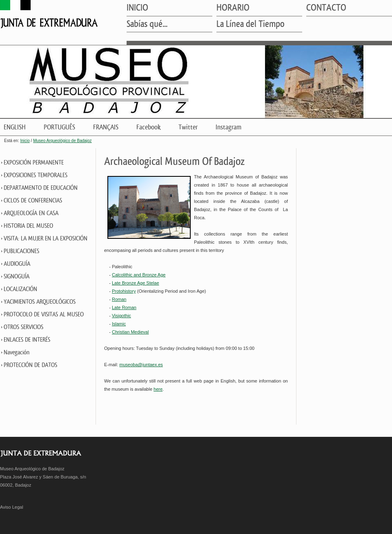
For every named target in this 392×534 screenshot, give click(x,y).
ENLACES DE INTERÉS (27, 340)
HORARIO (233, 8)
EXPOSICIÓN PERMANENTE (34, 163)
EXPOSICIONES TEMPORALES (36, 175)
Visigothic (121, 316)
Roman (119, 299)
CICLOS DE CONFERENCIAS (33, 201)
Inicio (25, 141)
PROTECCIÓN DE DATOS (30, 365)
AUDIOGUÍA (17, 264)
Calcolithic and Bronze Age (139, 275)
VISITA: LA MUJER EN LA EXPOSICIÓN (46, 239)
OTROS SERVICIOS (23, 327)
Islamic (119, 324)
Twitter (188, 127)
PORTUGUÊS (59, 127)
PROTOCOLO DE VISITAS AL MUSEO (44, 315)
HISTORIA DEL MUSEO (28, 226)
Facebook (148, 127)
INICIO (137, 8)
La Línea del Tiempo (251, 24)
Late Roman (124, 307)
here (158, 389)
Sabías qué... (147, 24)
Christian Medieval (130, 332)
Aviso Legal (12, 507)
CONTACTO (326, 8)
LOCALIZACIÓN (20, 289)
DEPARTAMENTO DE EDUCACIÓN (41, 188)
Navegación (17, 353)
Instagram (228, 127)
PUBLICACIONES (21, 251)
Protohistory (124, 291)
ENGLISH (15, 127)
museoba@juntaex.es (141, 365)
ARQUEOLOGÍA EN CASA (31, 213)
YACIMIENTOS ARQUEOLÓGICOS (40, 302)
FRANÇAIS (106, 127)
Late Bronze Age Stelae (136, 283)
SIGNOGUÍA (17, 277)
